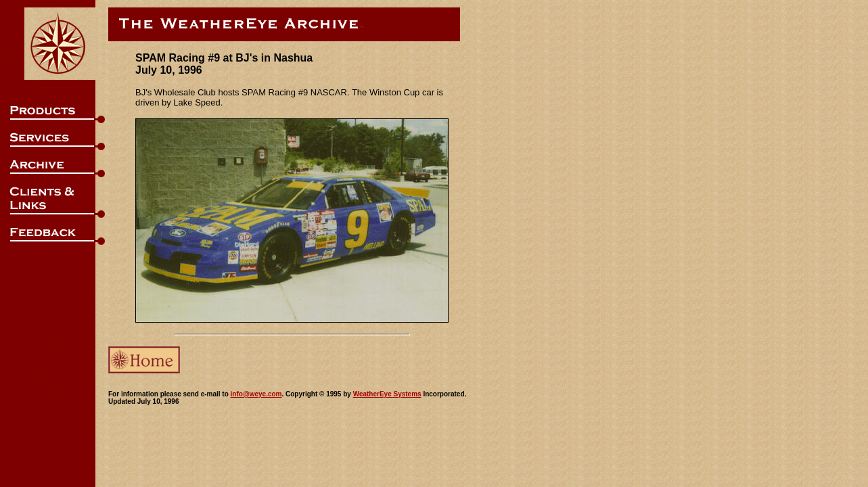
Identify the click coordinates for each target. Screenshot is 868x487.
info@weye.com (256, 394)
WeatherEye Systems (387, 394)
